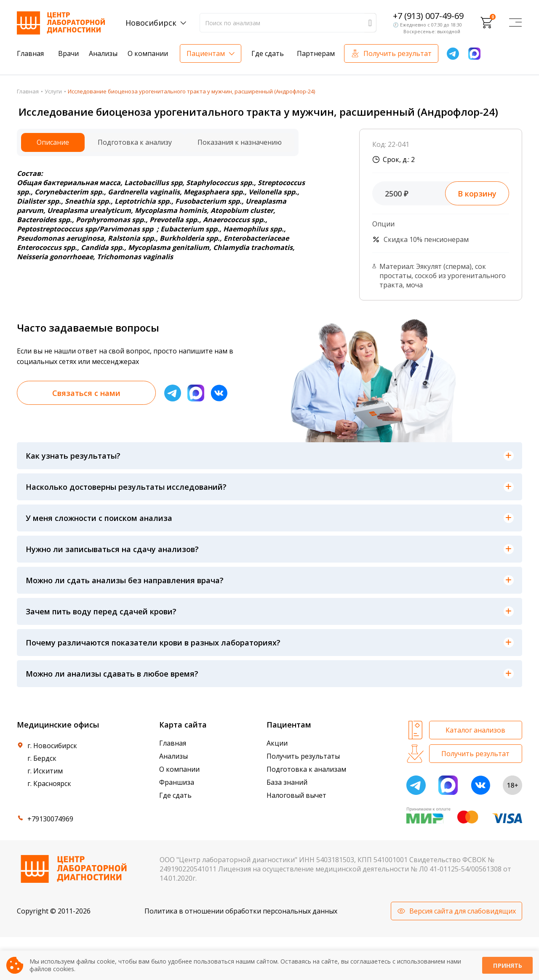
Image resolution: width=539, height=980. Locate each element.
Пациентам (206, 53)
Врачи (68, 53)
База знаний (287, 782)
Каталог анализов (475, 730)
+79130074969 (50, 819)
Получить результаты (303, 756)
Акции (277, 743)
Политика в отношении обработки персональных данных (241, 911)
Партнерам (316, 53)
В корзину (477, 194)
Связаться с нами (86, 393)
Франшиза (177, 782)
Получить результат (398, 53)
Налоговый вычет (296, 795)
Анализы (103, 53)
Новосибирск (151, 23)
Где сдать (268, 53)
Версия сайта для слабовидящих (463, 911)
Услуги (53, 91)
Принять (507, 965)
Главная (30, 53)
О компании (148, 53)
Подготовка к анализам (306, 769)
